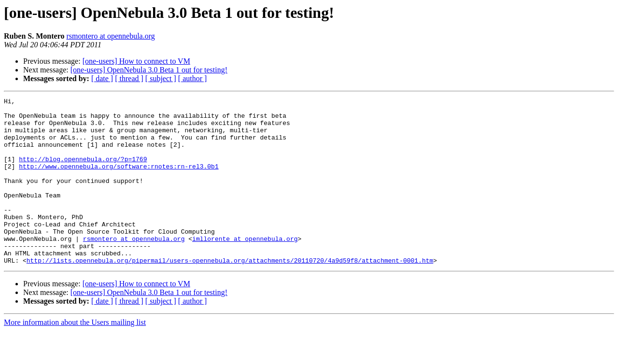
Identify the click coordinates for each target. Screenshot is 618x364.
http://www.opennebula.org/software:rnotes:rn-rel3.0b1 (119, 181)
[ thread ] (129, 78)
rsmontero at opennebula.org (111, 36)
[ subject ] (161, 78)
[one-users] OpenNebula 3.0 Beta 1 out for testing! (149, 70)
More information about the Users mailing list (75, 356)
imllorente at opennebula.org (245, 267)
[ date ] (102, 78)
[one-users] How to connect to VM (136, 61)
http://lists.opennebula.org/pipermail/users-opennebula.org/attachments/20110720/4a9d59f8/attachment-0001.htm (230, 294)
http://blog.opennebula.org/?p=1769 (83, 172)
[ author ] (193, 78)
